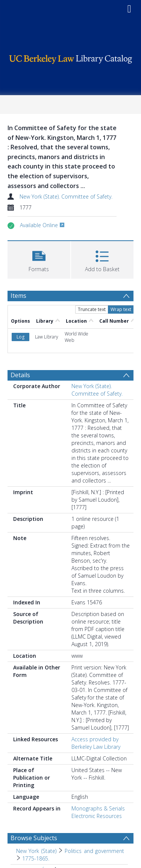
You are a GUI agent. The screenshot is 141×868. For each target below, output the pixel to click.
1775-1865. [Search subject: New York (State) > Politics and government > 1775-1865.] (36, 858)
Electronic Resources (97, 816)
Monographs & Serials (98, 808)
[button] (39, 259)
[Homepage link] (71, 57)
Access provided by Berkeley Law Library (96, 743)
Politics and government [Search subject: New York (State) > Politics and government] (94, 851)
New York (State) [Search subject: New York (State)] (36, 851)
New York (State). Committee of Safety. (66, 197)
